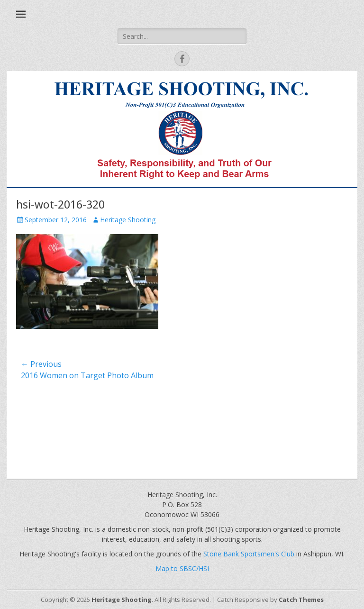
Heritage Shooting (128, 220)
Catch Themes (301, 600)
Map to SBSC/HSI (182, 568)
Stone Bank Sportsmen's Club (249, 554)
